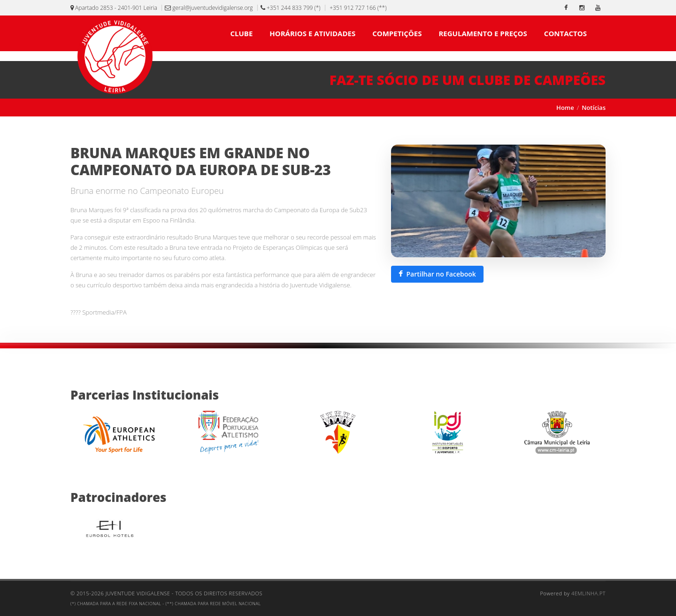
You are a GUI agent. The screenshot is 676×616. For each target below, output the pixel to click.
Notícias (594, 108)
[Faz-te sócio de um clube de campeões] (338, 80)
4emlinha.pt (588, 593)
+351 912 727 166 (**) (357, 8)
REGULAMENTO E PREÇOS (483, 33)
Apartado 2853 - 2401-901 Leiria (114, 8)
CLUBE (241, 33)
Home (565, 108)
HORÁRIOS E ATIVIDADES (312, 33)
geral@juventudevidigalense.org (209, 8)
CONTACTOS (565, 33)
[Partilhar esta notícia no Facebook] (437, 274)
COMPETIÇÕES (397, 33)
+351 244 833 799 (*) (291, 8)
